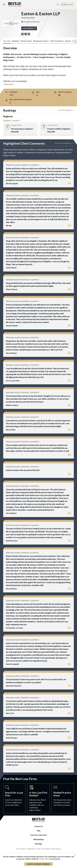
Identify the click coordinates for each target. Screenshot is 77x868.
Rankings (39, 844)
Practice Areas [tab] (26, 41)
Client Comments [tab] (57, 41)
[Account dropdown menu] (67, 4)
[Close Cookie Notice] (74, 855)
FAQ (38, 831)
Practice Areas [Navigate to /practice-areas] (63, 798)
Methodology (39, 839)
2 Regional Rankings (32, 22)
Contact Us (38, 826)
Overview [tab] (7, 41)
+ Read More (8, 84)
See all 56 (64, 143)
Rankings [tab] (16, 41)
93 (59, 95)
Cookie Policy (31, 849)
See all (66, 110)
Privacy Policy (21, 849)
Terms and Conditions (44, 849)
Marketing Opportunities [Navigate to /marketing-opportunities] (38, 798)
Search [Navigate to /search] (14, 798)
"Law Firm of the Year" (38, 835)
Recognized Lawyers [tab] (41, 41)
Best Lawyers (56, 849)
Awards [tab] (68, 41)
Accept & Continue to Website (38, 864)
